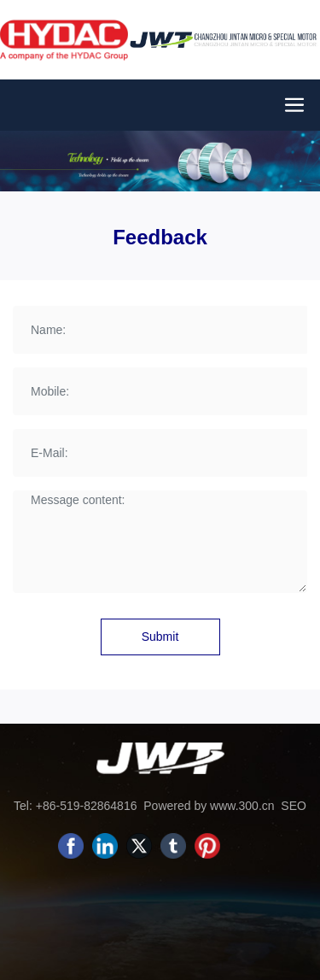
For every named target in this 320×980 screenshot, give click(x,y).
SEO (291, 806)
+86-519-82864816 (87, 806)
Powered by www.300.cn (209, 806)
